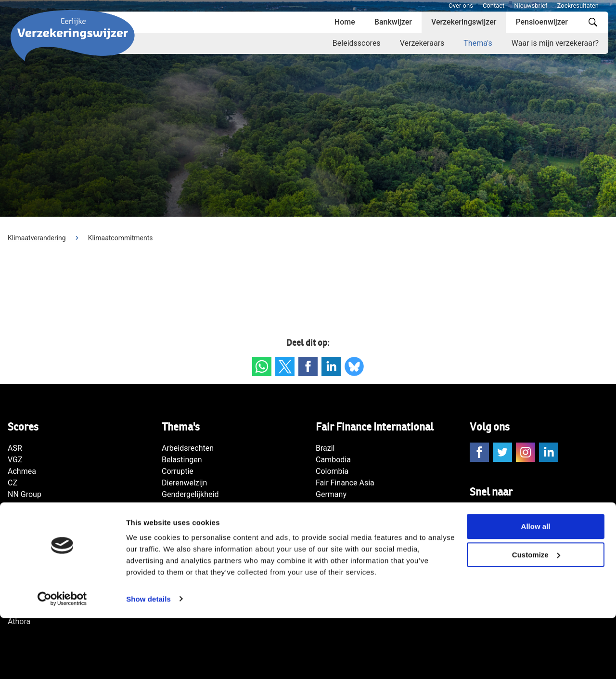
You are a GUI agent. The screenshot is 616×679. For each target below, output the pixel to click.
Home (345, 22)
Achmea (22, 471)
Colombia (332, 471)
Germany (331, 494)
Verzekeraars (422, 43)
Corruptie (178, 471)
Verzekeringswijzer (464, 22)
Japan (326, 529)
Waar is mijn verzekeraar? (555, 43)
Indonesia (333, 506)
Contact (494, 6)
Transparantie (185, 552)
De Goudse (26, 541)
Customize (536, 616)
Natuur (173, 529)
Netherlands (337, 541)
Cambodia (333, 460)
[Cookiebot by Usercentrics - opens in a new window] (62, 660)
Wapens (175, 541)
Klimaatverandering (37, 238)
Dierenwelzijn (184, 483)
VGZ (15, 460)
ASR (15, 448)
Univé (17, 552)
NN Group (25, 494)
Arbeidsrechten (188, 448)
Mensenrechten (188, 517)
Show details (148, 660)
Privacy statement (500, 536)
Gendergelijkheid (190, 494)
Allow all (536, 588)
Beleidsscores (357, 43)
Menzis (20, 506)
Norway (329, 552)
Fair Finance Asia (345, 483)
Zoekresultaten (578, 6)
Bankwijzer (393, 22)
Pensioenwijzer (542, 22)
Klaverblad (26, 517)
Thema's (478, 43)
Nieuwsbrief (531, 6)
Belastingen (182, 460)
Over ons (461, 6)
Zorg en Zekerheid (38, 529)
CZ (13, 483)
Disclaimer (488, 548)
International (337, 517)
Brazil (325, 448)
